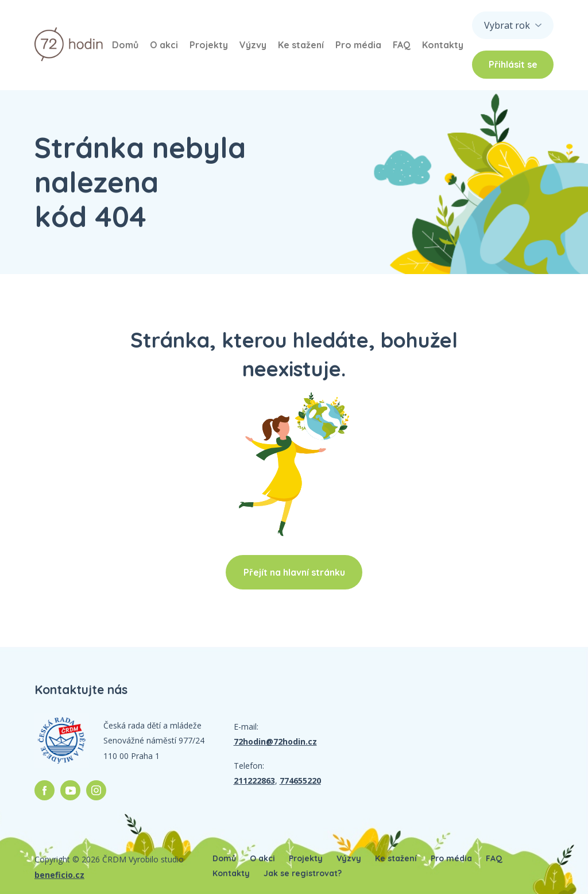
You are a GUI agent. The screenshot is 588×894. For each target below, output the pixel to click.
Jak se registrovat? (303, 873)
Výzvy (253, 45)
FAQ (402, 45)
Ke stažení (301, 45)
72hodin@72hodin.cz (275, 741)
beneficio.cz (59, 875)
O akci (164, 45)
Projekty (209, 45)
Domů (125, 45)
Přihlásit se (513, 64)
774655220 (300, 781)
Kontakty (443, 45)
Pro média (358, 45)
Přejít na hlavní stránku (294, 572)
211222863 (254, 781)
